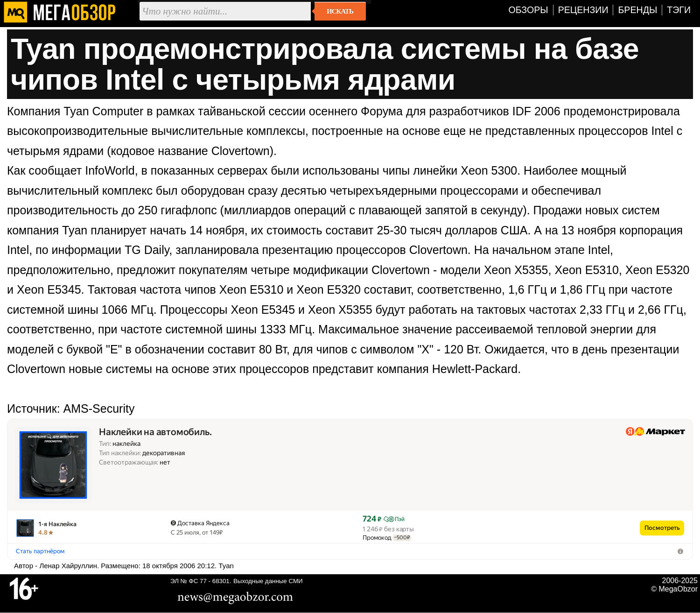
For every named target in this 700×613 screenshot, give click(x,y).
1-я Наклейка (57, 524)
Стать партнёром (40, 551)
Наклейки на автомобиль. (155, 432)
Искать (340, 11)
